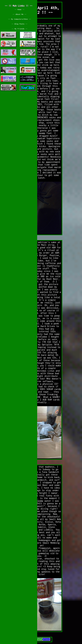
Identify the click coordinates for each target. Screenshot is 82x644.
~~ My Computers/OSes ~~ (19, 19)
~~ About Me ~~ (19, 14)
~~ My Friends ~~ (19, 29)
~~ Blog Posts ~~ (19, 24)
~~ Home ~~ (19, 9)
